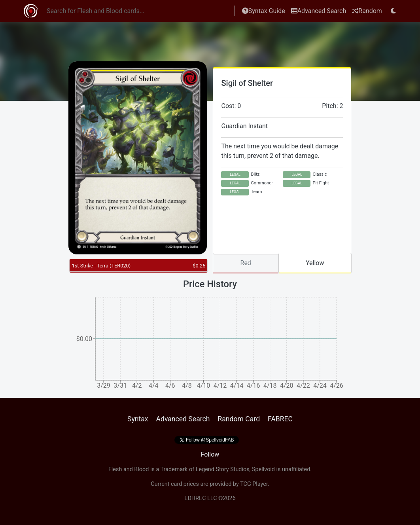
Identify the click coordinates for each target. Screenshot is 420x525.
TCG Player (254, 484)
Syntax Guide (264, 11)
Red (246, 263)
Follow (210, 454)
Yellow (315, 263)
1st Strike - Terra (101, 266)
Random (367, 11)
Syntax (138, 419)
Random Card (239, 419)
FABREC (280, 419)
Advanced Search (319, 11)
